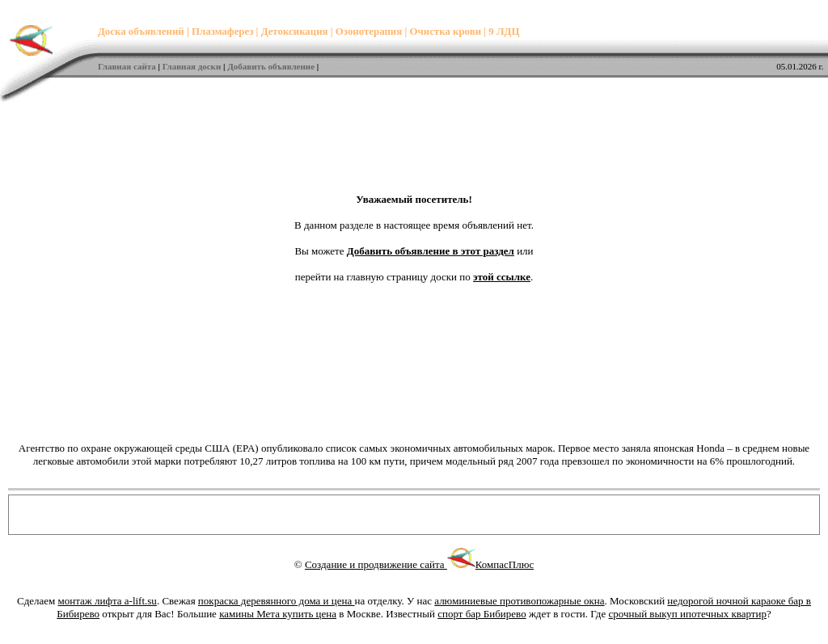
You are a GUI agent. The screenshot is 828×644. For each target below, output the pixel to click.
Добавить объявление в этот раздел (431, 251)
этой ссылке (502, 277)
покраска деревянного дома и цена (277, 601)
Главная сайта (127, 66)
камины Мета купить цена (278, 614)
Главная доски (192, 66)
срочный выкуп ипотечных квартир (688, 614)
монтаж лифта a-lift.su (108, 601)
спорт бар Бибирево (482, 614)
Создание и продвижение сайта (390, 564)
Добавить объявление (271, 66)
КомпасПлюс (505, 564)
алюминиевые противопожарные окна (519, 601)
